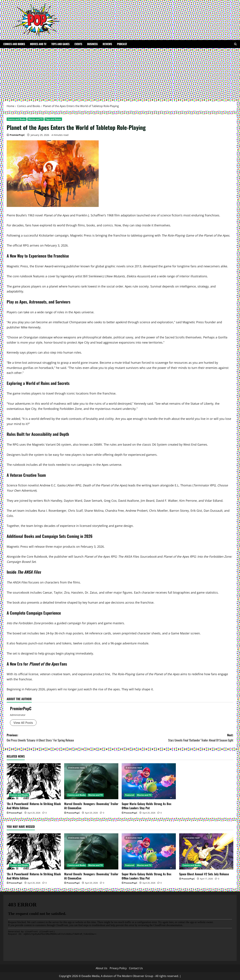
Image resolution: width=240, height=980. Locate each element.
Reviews (107, 44)
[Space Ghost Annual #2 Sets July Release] (206, 851)
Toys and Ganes (60, 44)
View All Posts (23, 723)
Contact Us (136, 968)
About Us (101, 968)
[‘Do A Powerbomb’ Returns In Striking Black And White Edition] (34, 781)
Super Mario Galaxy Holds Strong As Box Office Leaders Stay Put (146, 806)
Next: (177, 738)
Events (78, 44)
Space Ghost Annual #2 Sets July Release (204, 874)
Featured (130, 795)
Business (92, 44)
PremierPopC (17, 135)
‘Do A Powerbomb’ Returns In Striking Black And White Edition (34, 806)
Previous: (63, 738)
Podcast (122, 44)
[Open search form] (235, 44)
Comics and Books (14, 44)
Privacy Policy (118, 968)
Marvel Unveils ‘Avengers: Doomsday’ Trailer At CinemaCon (91, 806)
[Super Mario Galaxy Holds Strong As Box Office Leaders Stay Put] (149, 781)
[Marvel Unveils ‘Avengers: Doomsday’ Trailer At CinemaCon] (91, 781)
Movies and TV (38, 44)
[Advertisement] (120, 73)
